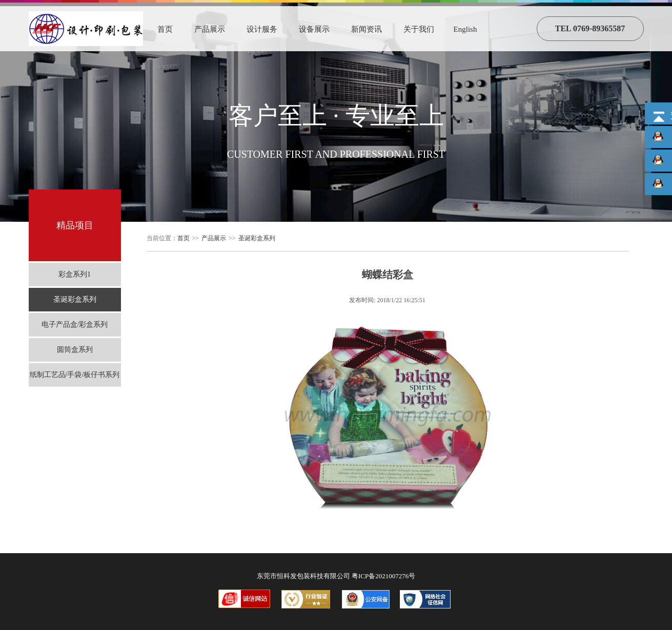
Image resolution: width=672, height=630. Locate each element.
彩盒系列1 (75, 274)
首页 (165, 29)
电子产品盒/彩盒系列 (75, 324)
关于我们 (419, 29)
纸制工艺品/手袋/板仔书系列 (75, 375)
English (465, 29)
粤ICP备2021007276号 (383, 576)
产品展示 (210, 29)
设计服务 (262, 29)
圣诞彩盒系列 (75, 299)
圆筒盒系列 (75, 350)
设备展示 (314, 29)
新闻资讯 (366, 29)
